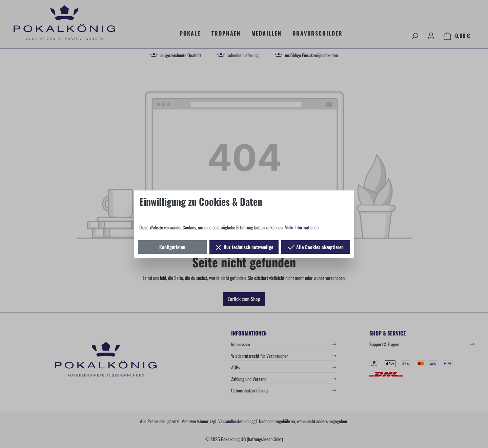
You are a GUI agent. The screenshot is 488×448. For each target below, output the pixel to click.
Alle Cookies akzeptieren (316, 246)
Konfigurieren (172, 247)
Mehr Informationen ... (304, 227)
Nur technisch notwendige (244, 246)
